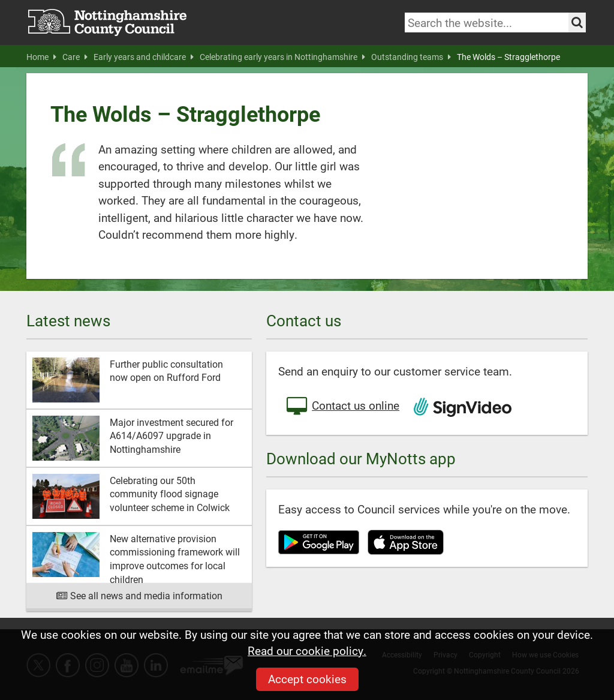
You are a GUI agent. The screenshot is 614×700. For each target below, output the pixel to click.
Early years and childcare (144, 57)
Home (41, 57)
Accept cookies (307, 679)
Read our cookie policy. (307, 651)
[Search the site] (577, 22)
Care (75, 57)
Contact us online (342, 407)
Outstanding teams (411, 57)
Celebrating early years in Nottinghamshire (282, 57)
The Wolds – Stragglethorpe (508, 57)
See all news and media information (139, 595)
